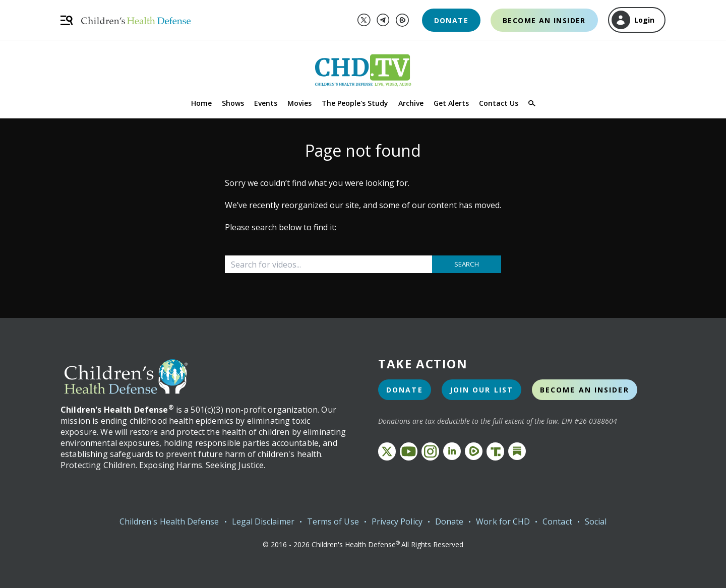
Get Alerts (451, 103)
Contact (557, 521)
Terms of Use (333, 521)
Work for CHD (503, 521)
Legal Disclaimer (263, 521)
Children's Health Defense (169, 521)
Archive (411, 103)
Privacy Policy (397, 521)
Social (596, 521)
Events (266, 103)
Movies (299, 103)
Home (201, 103)
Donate (451, 20)
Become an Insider (544, 20)
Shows (233, 103)
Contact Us (499, 103)
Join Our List (481, 390)
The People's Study (355, 103)
